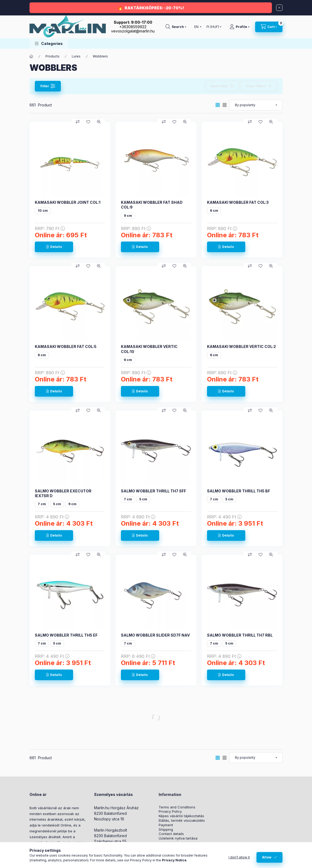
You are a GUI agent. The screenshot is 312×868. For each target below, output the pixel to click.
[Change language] (197, 27)
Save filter (219, 86)
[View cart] (269, 27)
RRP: (50, 229)
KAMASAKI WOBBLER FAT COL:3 (238, 202)
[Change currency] (213, 27)
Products (52, 56)
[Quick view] (99, 122)
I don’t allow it (239, 857)
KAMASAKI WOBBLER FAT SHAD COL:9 (152, 205)
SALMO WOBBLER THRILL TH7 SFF (153, 491)
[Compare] (78, 122)
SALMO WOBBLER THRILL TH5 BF (239, 491)
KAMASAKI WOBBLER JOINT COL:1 (68, 202)
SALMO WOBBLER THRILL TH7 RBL (240, 635)
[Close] (279, 8)
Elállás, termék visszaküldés (182, 821)
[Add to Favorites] (88, 122)
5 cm (57, 504)
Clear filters (256, 86)
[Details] (54, 247)
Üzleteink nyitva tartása (178, 838)
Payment (166, 825)
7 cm (42, 504)
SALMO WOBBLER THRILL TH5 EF (66, 635)
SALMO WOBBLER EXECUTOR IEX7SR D (63, 493)
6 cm (214, 211)
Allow (267, 857)
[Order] (256, 105)
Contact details (171, 834)
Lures (76, 56)
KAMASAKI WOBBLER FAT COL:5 (66, 346)
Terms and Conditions (177, 807)
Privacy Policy (170, 811)
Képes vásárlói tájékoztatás (181, 816)
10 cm (43, 211)
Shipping (166, 830)
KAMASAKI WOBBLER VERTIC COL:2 (241, 346)
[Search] (176, 27)
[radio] (225, 105)
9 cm (128, 216)
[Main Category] (31, 56)
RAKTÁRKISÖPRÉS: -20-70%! (154, 8)
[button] (49, 43)
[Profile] (240, 27)
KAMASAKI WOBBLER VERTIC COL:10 (149, 349)
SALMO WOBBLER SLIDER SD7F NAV (155, 635)
